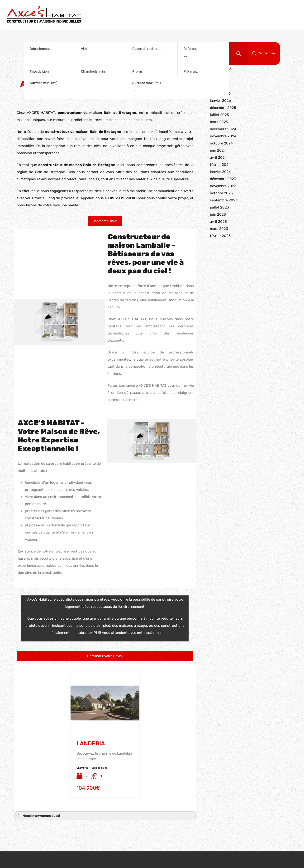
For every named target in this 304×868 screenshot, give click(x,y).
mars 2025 (219, 122)
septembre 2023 (224, 200)
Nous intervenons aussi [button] (38, 816)
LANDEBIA (91, 743)
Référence (192, 49)
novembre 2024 (223, 136)
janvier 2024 (220, 172)
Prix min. (139, 72)
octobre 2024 (221, 143)
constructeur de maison (67, 132)
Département (40, 49)
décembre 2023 (223, 179)
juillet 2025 (219, 115)
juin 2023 (218, 214)
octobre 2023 (221, 193)
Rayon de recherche (148, 49)
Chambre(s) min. (93, 72)
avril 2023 (218, 222)
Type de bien (39, 72)
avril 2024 (218, 158)
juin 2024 (218, 150)
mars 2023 (219, 229)
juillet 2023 (219, 207)
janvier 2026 (220, 101)
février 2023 (220, 236)
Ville (84, 49)
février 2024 (220, 165)
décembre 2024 (223, 129)
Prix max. (191, 72)
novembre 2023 (223, 186)
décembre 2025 (223, 108)
